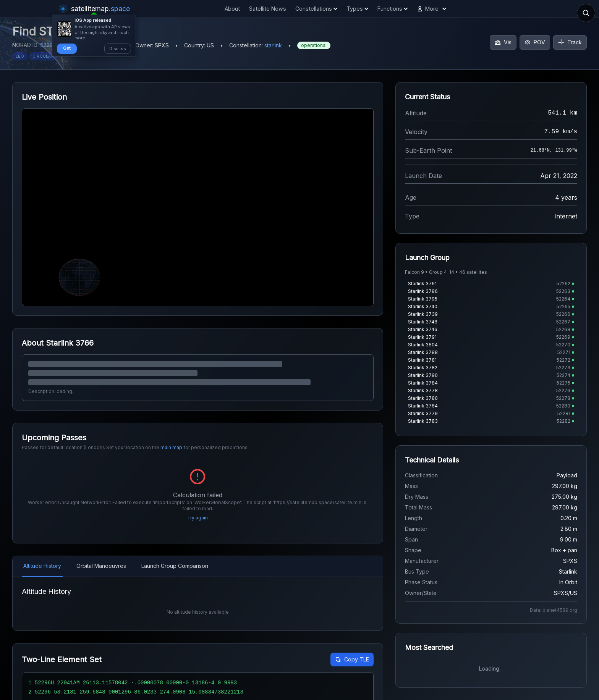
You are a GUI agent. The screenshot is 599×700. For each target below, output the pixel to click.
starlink (273, 45)
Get (67, 48)
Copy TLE (352, 659)
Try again (198, 518)
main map (171, 447)
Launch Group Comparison (175, 566)
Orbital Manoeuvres (101, 566)
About (232, 9)
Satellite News (268, 9)
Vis (503, 42)
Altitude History (42, 566)
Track (570, 42)
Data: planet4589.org (554, 610)
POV (535, 42)
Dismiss (118, 48)
